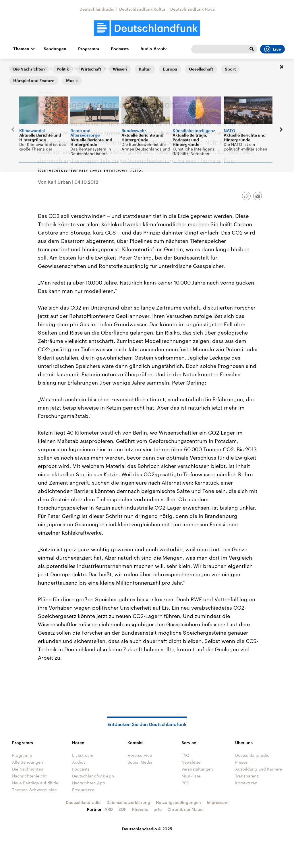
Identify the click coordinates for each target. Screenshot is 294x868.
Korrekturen (246, 783)
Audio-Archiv (153, 49)
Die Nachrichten (28, 769)
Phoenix (140, 809)
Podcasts (120, 49)
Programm (89, 49)
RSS (185, 783)
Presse (241, 762)
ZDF (122, 809)
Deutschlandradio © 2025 (147, 829)
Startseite (18, 68)
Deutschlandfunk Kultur (142, 9)
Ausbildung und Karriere (259, 769)
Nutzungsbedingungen (178, 802)
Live (272, 49)
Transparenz (247, 776)
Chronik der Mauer (186, 809)
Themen (21, 49)
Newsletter (192, 762)
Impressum (218, 802)
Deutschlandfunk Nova (193, 9)
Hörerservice (140, 755)
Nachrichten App (89, 783)
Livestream (83, 755)
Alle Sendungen (48, 68)
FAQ (185, 755)
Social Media (140, 762)
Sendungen (55, 49)
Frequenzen (83, 790)
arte (158, 809)
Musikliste (191, 776)
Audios (79, 762)
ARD (109, 809)
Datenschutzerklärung (128, 802)
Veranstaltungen (197, 769)
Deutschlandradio (97, 9)
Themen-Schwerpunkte (34, 790)
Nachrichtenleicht (29, 776)
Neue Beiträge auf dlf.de (35, 783)
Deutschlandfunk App (93, 776)
